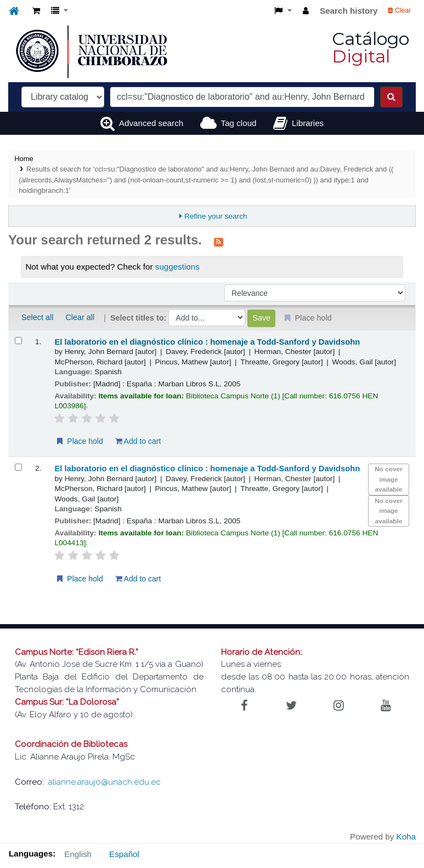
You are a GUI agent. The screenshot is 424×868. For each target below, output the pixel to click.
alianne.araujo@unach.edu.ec (104, 782)
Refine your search (216, 216)
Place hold (79, 441)
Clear (399, 10)
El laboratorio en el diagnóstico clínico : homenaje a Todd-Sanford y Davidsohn (207, 342)
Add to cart (138, 441)
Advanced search (151, 123)
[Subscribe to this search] (219, 241)
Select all (37, 317)
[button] (36, 11)
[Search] (391, 97)
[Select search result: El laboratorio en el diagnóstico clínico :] (18, 341)
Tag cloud (239, 123)
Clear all (80, 317)
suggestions (177, 267)
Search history (349, 11)
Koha (406, 836)
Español (124, 854)
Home (24, 159)
